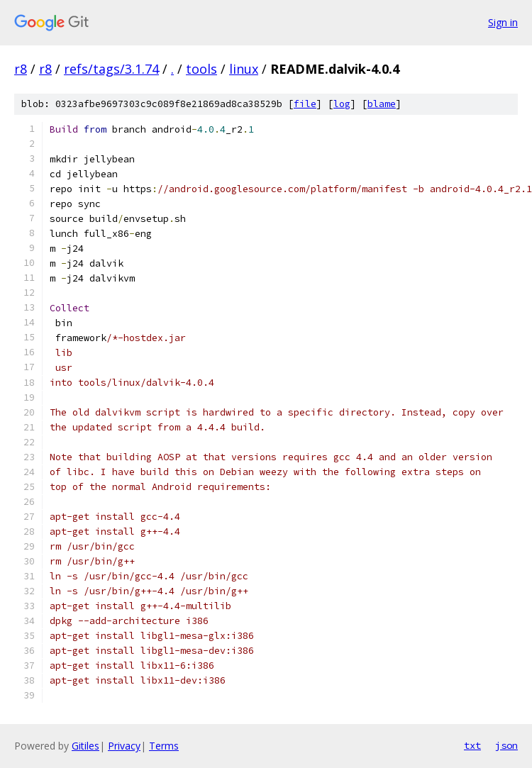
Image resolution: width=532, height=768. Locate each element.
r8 (21, 69)
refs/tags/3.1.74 (111, 69)
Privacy (124, 746)
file (305, 104)
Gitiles (85, 746)
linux (244, 69)
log (342, 104)
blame (382, 104)
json (506, 745)
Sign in (503, 22)
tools (201, 69)
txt (472, 745)
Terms (164, 746)
